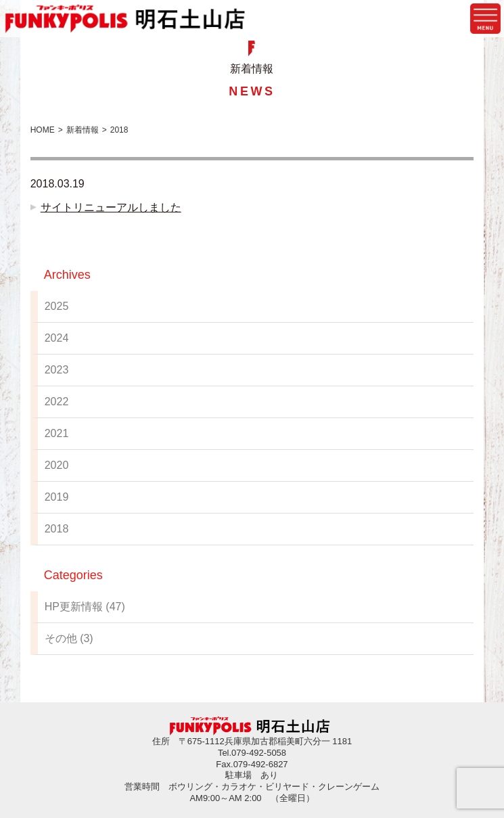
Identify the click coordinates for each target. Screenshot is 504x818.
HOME (43, 130)
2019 (57, 497)
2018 (57, 529)
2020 (57, 465)
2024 (57, 338)
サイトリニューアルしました (111, 207)
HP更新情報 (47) (85, 607)
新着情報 (83, 130)
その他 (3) (69, 638)
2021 (57, 433)
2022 (57, 402)
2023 (57, 370)
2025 (57, 306)
